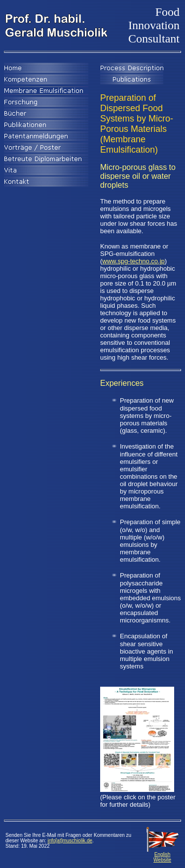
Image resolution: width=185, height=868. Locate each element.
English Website (162, 855)
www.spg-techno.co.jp (133, 261)
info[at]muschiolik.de (70, 841)
